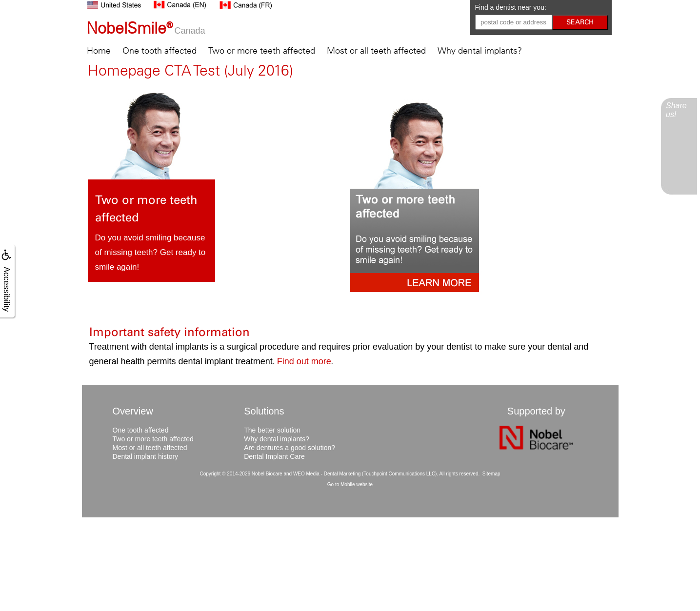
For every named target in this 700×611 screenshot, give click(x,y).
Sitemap (491, 474)
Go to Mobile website (350, 484)
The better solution (272, 430)
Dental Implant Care (274, 456)
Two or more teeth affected (262, 51)
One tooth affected (160, 51)
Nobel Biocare (267, 474)
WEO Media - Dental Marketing (327, 474)
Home (99, 51)
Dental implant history (146, 456)
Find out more (304, 361)
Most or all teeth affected (376, 51)
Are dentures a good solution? (290, 448)
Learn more (187, 294)
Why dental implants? (480, 51)
